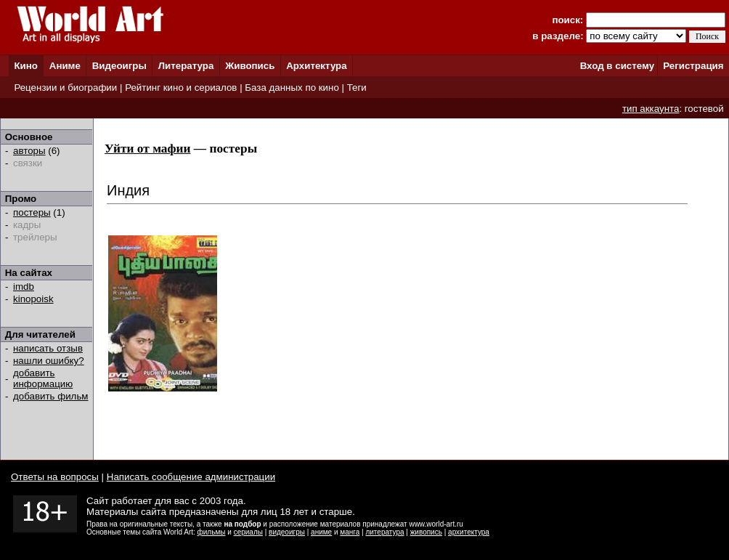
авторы (29, 151)
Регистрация (693, 66)
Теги (357, 88)
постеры (32, 212)
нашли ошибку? (49, 361)
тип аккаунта (651, 109)
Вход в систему (617, 66)
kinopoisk (33, 299)
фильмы (212, 532)
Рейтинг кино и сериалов (181, 88)
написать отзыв (48, 348)
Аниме (65, 66)
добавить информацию (43, 378)
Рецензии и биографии (65, 88)
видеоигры (287, 532)
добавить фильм (51, 396)
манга (350, 532)
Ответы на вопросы (55, 477)
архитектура (469, 532)
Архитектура (316, 66)
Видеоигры (119, 66)
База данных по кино (292, 88)
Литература (186, 66)
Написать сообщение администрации (191, 477)
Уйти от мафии (147, 149)
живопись (426, 532)
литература (384, 532)
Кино (26, 66)
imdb (24, 287)
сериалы (248, 532)
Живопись (250, 66)
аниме (321, 532)
